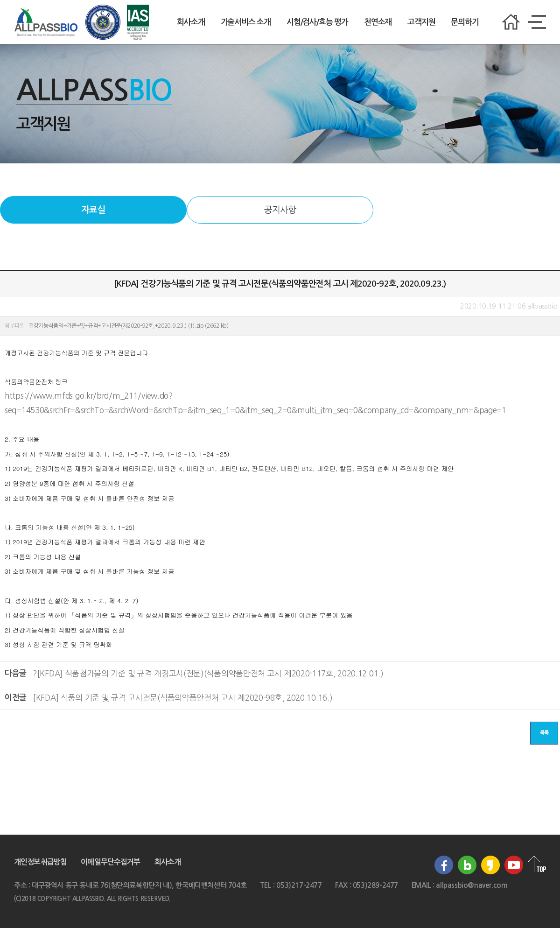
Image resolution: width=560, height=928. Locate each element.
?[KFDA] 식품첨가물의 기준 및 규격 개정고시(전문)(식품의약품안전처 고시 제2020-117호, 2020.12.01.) (208, 673)
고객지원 (421, 22)
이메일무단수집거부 (110, 862)
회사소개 (191, 22)
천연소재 (378, 22)
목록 (544, 733)
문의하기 (465, 22)
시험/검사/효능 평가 (317, 22)
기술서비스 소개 (246, 22)
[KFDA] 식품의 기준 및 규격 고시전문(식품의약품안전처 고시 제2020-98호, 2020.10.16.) (182, 698)
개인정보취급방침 (40, 862)
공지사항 (280, 210)
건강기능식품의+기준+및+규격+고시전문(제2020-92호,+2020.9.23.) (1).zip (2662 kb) (129, 326)
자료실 (93, 210)
